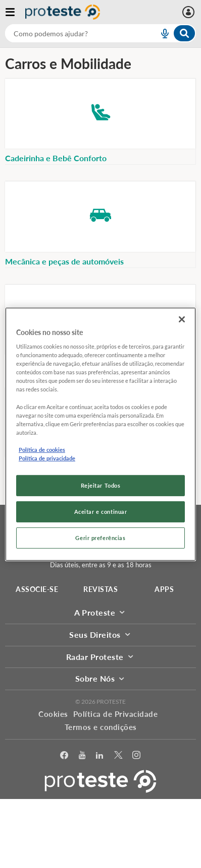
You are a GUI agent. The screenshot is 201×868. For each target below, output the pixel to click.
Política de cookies (42, 450)
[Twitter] (118, 755)
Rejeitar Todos (101, 485)
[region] (100, 434)
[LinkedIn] (100, 755)
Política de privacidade (47, 458)
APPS (164, 589)
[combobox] (100, 33)
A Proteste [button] (100, 612)
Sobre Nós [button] (101, 678)
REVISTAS (100, 589)
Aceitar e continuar (101, 512)
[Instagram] (137, 755)
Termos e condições (101, 727)
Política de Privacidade (116, 714)
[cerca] (70, 33)
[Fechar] (182, 319)
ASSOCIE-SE (37, 589)
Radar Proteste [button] (101, 657)
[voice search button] (161, 33)
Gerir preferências (100, 538)
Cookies (53, 714)
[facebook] (64, 755)
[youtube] (82, 755)
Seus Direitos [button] (100, 635)
